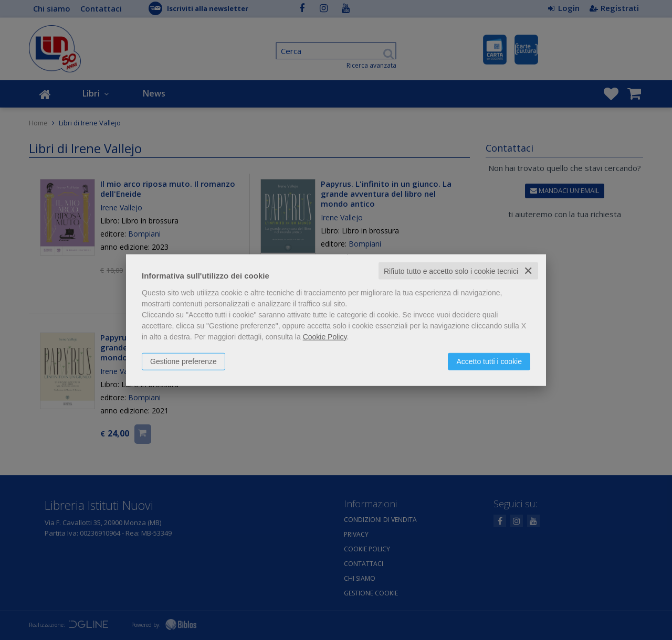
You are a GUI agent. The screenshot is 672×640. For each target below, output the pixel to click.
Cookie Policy (325, 336)
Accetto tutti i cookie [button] (489, 361)
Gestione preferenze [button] (183, 361)
